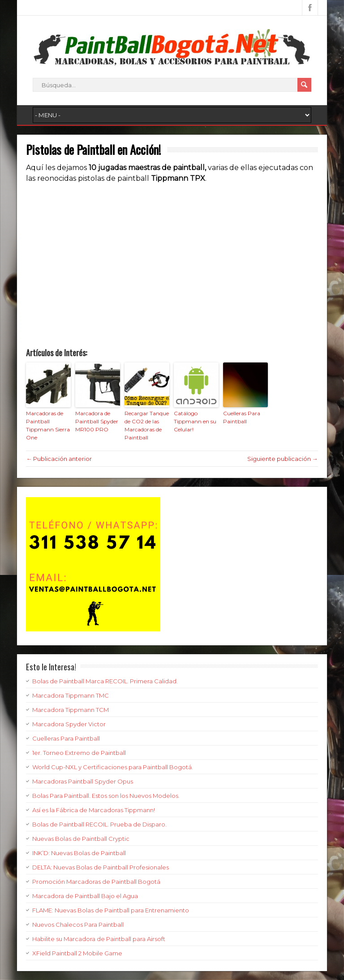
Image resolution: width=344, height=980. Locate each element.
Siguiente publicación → (283, 459)
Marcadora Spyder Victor (69, 724)
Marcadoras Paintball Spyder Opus (83, 781)
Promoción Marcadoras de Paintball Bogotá (96, 882)
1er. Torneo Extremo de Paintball (79, 753)
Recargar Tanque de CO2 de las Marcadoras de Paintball (147, 425)
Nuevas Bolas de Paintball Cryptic (81, 839)
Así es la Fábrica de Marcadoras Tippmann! (94, 810)
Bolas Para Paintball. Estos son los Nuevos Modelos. (106, 796)
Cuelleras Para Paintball (242, 417)
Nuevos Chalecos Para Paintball (78, 925)
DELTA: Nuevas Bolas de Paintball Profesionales (101, 867)
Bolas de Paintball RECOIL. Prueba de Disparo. (99, 824)
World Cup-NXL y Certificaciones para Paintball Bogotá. (113, 767)
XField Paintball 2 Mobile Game (77, 953)
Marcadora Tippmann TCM (71, 710)
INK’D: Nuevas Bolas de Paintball (79, 853)
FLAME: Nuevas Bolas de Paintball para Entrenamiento (111, 910)
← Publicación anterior (59, 459)
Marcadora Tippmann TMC (71, 695)
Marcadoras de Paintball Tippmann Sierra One (48, 425)
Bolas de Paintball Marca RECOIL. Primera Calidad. (105, 681)
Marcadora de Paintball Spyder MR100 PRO (97, 421)
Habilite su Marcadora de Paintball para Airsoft (99, 939)
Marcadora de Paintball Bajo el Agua (85, 896)
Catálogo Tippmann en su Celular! (195, 421)
